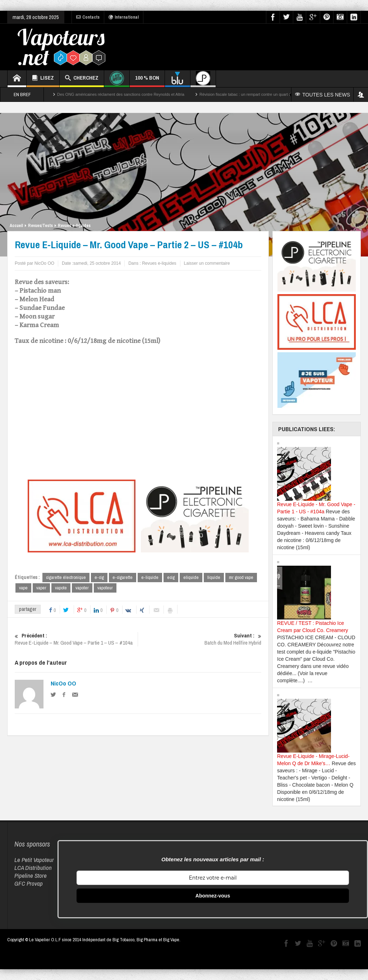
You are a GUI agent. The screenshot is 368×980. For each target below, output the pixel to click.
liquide (214, 577)
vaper (41, 588)
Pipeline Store (31, 875)
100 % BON (147, 81)
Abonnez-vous (213, 896)
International (124, 17)
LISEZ (43, 79)
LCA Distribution (33, 868)
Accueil (16, 226)
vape (23, 588)
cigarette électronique (66, 577)
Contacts (88, 17)
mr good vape (241, 577)
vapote (61, 588)
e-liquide (150, 577)
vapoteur (105, 588)
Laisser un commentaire (207, 263)
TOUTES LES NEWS (323, 95)
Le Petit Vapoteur (34, 860)
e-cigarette (123, 577)
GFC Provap (29, 883)
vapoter (82, 588)
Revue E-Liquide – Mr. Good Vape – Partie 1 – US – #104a (76, 639)
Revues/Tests (40, 226)
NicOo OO (63, 683)
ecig (171, 577)
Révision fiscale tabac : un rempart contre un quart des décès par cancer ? (265, 94)
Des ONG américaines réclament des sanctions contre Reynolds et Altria (121, 94)
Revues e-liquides (74, 226)
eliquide (191, 577)
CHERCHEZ (82, 79)
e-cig (99, 577)
